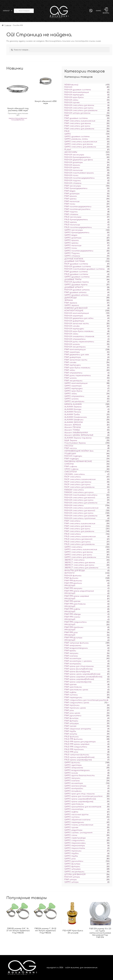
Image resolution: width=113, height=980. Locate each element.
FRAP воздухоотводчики (76, 648)
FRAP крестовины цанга (76, 690)
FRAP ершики (71, 196)
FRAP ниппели (71, 695)
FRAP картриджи (73, 365)
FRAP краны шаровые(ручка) (78, 682)
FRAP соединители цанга (77, 703)
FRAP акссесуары (73, 186)
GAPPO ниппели (72, 817)
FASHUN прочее (72, 103)
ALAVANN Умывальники (76, 417)
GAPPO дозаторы (73, 238)
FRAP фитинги (71, 578)
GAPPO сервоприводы (75, 838)
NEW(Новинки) (71, 85)
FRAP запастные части (76, 360)
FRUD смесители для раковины (80, 544)
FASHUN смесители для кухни (79, 108)
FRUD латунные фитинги (77, 755)
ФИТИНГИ (69, 573)
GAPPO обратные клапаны (77, 820)
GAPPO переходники (74, 822)
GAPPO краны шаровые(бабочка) (80, 799)
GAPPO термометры (75, 846)
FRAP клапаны (71, 656)
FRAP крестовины (73, 687)
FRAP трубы (70, 731)
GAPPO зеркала (72, 305)
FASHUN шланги (72, 344)
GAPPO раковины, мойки (76, 139)
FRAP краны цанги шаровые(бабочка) (82, 674)
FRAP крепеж (71, 685)
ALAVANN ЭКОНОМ (74, 422)
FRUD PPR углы (71, 752)
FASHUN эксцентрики (75, 347)
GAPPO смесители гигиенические (81, 142)
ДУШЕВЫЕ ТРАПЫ (73, 280)
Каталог (6, 11)
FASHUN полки (71, 175)
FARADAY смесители (74, 490)
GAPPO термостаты (75, 848)
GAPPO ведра (71, 235)
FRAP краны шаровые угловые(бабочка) (83, 677)
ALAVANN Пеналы (73, 412)
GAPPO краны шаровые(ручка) (79, 802)
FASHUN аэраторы (74, 316)
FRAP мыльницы (72, 201)
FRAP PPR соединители (76, 622)
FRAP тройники (72, 705)
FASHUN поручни (73, 181)
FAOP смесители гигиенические (80, 479)
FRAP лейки (70, 370)
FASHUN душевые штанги (77, 290)
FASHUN (68, 87)
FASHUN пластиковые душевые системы (85, 269)
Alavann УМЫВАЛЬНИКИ (76, 433)
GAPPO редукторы (73, 830)
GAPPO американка (74, 768)
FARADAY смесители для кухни (79, 492)
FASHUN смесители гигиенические (81, 508)
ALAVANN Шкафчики (74, 420)
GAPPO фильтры (72, 864)
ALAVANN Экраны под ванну (78, 438)
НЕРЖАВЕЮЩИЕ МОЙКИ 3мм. (79, 451)
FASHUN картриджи (74, 95)
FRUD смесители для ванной (78, 539)
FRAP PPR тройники (74, 627)
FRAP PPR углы (71, 633)
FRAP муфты (70, 692)
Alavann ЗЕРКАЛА (73, 425)
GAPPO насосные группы (76, 815)
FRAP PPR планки (72, 617)
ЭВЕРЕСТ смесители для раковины (81, 568)
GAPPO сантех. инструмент (78, 833)
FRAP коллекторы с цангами (78, 661)
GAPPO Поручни (72, 253)
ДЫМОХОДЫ (71, 298)
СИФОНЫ (69, 464)
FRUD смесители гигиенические (80, 536)
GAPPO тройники (73, 851)
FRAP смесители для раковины (79, 129)
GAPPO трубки (72, 853)
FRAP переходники (73, 697)
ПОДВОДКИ (70, 454)
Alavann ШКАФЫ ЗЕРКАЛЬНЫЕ (79, 435)
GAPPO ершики (72, 240)
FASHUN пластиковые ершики (79, 173)
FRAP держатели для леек (77, 355)
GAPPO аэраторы (73, 386)
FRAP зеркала (71, 303)
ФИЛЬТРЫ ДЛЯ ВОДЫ (75, 571)
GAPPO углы (70, 859)
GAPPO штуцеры (73, 869)
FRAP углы (69, 710)
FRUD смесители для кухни (78, 542)
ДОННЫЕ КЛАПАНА (74, 259)
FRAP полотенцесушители (77, 209)
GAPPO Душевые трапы (76, 285)
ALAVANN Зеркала (73, 407)
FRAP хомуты (71, 734)
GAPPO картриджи (74, 388)
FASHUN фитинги (73, 576)
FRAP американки (73, 645)
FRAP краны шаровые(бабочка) (79, 679)
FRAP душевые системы (76, 118)
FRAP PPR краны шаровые (77, 596)
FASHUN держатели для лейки (79, 318)
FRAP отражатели (73, 373)
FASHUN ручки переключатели (79, 342)
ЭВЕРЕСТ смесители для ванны (80, 563)
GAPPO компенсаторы (75, 786)
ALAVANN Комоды (73, 409)
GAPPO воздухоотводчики (77, 770)
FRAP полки (70, 204)
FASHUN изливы (72, 326)
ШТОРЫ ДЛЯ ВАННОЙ (75, 875)
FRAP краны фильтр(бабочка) (78, 669)
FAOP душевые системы (76, 264)
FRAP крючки (70, 199)
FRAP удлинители (73, 716)
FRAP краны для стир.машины (79, 666)
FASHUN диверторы (74, 321)
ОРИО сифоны (71, 469)
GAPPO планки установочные (79, 825)
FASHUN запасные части (77, 324)
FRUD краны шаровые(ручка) (78, 760)
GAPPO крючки (71, 243)
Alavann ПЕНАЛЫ (73, 427)
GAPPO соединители (75, 840)
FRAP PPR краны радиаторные (79, 591)
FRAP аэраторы (72, 352)
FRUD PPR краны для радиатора (80, 742)
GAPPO (68, 134)
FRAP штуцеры (72, 723)
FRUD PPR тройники (74, 749)
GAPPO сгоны (71, 835)
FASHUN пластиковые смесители (81, 495)
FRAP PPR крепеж (72, 601)
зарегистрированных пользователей (18, 119)
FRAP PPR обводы (73, 614)
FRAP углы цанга (72, 713)
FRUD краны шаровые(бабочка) (79, 757)
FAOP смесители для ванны (78, 482)
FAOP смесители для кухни (77, 485)
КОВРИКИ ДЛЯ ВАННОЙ (76, 308)
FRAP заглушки (71, 653)
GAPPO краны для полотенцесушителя (83, 796)
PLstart (68, 150)
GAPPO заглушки (72, 778)
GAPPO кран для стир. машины (80, 794)
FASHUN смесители (74, 505)
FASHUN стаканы (73, 183)
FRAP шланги (71, 378)
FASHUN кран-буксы (74, 97)
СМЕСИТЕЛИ (71, 472)
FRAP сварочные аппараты (78, 729)
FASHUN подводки (73, 456)
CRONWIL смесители (75, 474)
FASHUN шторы (72, 877)
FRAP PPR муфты (72, 609)
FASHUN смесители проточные (80, 518)
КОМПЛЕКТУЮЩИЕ (74, 311)
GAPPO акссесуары (74, 230)
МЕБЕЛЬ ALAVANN (73, 404)
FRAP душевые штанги (75, 292)
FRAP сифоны (71, 466)
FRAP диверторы (73, 357)
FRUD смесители (73, 534)
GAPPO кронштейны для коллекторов (83, 807)
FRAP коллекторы (73, 658)
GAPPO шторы (72, 882)
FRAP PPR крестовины (75, 604)
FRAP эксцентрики (73, 381)
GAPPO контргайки (74, 788)
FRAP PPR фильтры (73, 638)
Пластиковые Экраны (75, 443)
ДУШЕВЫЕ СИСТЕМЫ (75, 261)
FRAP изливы (70, 362)
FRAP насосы (71, 448)
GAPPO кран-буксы (73, 391)
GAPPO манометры (74, 809)
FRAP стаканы (71, 214)
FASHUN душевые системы (78, 90)
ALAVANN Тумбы (72, 415)
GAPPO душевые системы (77, 136)
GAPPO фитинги (72, 763)
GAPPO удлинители (74, 861)
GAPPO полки (71, 248)
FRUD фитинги (72, 737)
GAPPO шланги (72, 399)
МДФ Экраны (71, 440)
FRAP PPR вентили (73, 583)
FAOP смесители (73, 477)
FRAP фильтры (71, 718)
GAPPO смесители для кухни (78, 555)
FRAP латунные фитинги (77, 643)
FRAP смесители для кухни (77, 126)
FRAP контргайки (73, 664)
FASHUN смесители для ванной (80, 498)
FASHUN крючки (72, 168)
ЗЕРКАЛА (69, 300)
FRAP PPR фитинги (73, 581)
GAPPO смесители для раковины (80, 147)
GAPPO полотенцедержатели (79, 251)
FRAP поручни (71, 212)
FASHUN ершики (72, 165)
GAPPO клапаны (72, 781)
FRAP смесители (72, 521)
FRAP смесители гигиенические (80, 121)
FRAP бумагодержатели (76, 188)
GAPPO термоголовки (75, 843)
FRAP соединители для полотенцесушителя (86, 700)
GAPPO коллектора (74, 783)
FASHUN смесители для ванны (79, 105)
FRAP (67, 116)
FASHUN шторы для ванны (77, 113)
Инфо (98, 11)
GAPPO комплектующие (76, 383)
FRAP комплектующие (75, 350)
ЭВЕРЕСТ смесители (74, 560)
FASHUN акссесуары (74, 155)
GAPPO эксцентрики (74, 401)
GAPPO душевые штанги (76, 295)
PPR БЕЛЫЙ (70, 586)
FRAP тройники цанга (75, 708)
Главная (8, 25)
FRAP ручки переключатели (78, 375)
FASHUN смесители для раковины (81, 110)
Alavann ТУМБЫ (72, 430)
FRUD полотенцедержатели (78, 227)
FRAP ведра (70, 191)
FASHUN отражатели (75, 339)
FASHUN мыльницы (74, 170)
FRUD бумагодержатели (76, 220)
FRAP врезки (70, 651)
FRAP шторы (71, 880)
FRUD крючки (71, 222)
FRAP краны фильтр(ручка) (77, 672)
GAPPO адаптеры (73, 765)
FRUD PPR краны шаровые (77, 744)
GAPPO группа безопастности (80, 775)
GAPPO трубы (71, 856)
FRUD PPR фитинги (73, 739)
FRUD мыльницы (72, 225)
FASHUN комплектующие (77, 92)
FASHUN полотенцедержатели (80, 178)
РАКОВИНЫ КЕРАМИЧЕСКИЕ (78, 461)
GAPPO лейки (71, 394)
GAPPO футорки (72, 866)
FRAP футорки (71, 721)
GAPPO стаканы (72, 256)
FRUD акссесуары (73, 217)
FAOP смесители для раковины (80, 487)
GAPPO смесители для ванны (79, 144)
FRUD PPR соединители (76, 747)
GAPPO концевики (73, 791)
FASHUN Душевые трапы (77, 282)
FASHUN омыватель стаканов (79, 336)
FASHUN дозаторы (74, 162)
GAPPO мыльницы (73, 245)
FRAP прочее (70, 726)
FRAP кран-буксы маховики (77, 368)
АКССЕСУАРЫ (71, 152)
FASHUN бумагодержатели (78, 157)
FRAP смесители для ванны (78, 123)
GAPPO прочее (71, 827)
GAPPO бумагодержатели (77, 233)
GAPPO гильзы (71, 773)
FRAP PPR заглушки (73, 588)
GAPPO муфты (71, 812)
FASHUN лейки (71, 100)
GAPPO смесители (73, 547)
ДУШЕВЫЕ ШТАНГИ (74, 287)
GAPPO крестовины (74, 804)
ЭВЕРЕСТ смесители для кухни (79, 565)
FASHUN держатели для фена (79, 160)
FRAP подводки (72, 459)
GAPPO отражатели (74, 396)
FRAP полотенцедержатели (78, 207)
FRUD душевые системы (76, 274)
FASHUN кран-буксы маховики (79, 331)
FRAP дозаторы (72, 194)
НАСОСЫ (69, 446)
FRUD (67, 131)
